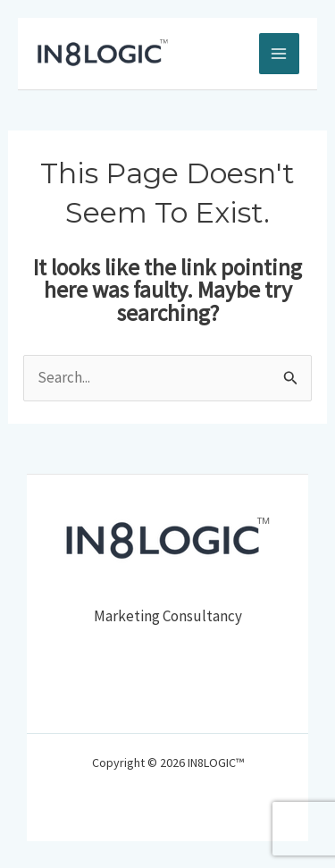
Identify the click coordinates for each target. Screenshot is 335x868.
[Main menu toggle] (280, 54)
